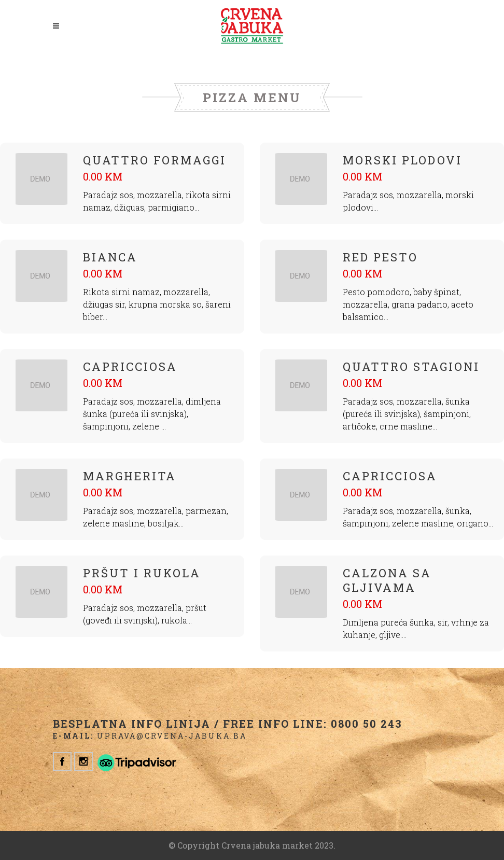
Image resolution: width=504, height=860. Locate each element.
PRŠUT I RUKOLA (142, 573)
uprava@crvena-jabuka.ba (172, 736)
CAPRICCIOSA (130, 366)
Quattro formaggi (155, 160)
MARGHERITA (130, 476)
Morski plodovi (402, 160)
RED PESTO (380, 257)
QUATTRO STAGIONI (411, 366)
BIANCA (110, 257)
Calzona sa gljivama (387, 580)
